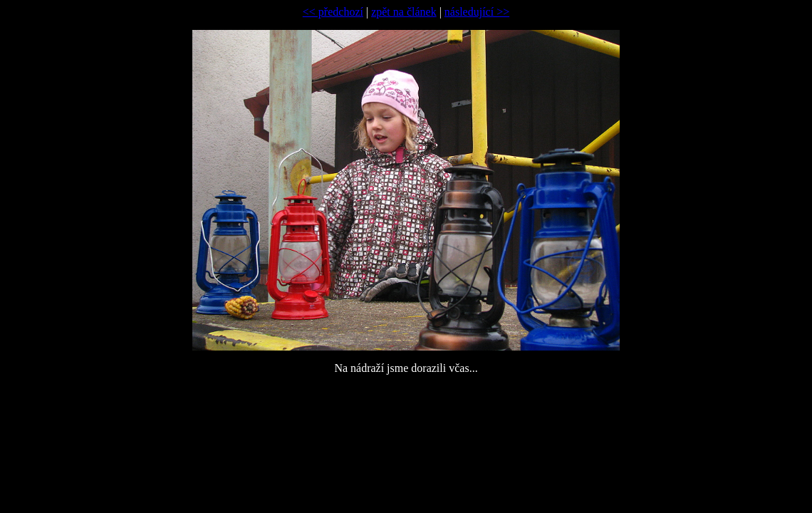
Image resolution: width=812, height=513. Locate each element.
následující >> (477, 12)
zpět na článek (404, 12)
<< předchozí (333, 12)
